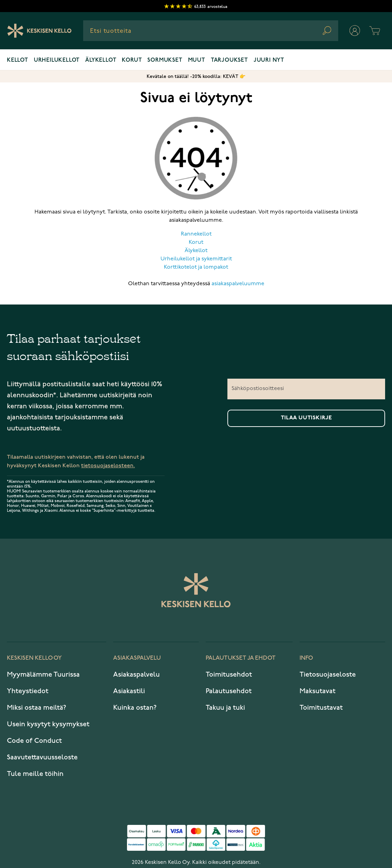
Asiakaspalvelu (136, 675)
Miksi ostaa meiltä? (37, 708)
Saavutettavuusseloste (42, 757)
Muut (197, 60)
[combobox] (211, 31)
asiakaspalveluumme (238, 284)
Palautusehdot (229, 691)
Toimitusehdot (229, 675)
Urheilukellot (57, 60)
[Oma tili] (355, 31)
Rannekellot (196, 234)
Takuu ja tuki (225, 708)
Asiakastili (129, 691)
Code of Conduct (34, 741)
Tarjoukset (229, 60)
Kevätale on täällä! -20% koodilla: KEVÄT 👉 (196, 76)
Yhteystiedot (28, 691)
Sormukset (165, 60)
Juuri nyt (269, 60)
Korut (132, 60)
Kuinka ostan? (135, 708)
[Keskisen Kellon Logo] (40, 31)
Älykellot (101, 60)
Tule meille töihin (35, 774)
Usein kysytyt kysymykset (48, 724)
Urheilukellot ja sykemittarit (196, 259)
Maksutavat (317, 691)
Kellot (18, 60)
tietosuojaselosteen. (108, 466)
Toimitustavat (321, 708)
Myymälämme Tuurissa (43, 675)
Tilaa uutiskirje (306, 418)
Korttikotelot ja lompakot (196, 267)
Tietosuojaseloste (328, 675)
